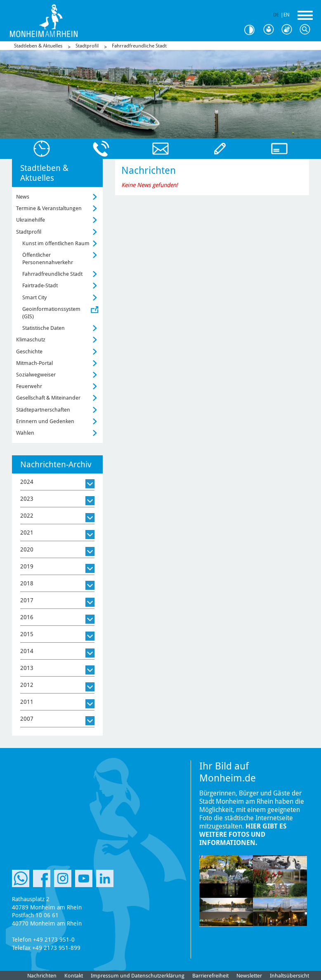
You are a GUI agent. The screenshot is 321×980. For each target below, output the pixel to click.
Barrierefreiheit (210, 976)
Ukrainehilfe (31, 220)
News (23, 197)
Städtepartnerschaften (43, 410)
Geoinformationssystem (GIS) (51, 313)
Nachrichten (42, 976)
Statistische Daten (44, 328)
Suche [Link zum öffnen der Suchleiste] (307, 30)
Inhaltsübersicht (289, 976)
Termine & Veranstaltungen (49, 208)
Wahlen (25, 433)
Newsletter (249, 976)
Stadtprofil (87, 46)
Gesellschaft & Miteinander (48, 398)
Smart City (34, 297)
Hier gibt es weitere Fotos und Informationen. (243, 834)
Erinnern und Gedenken (45, 421)
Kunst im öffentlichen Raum (56, 243)
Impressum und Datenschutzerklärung (138, 976)
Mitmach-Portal (34, 363)
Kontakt (74, 976)
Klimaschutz (31, 340)
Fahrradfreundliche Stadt (139, 46)
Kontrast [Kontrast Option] (253, 30)
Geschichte (29, 352)
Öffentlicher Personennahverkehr (48, 259)
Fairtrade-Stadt (40, 285)
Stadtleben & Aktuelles (38, 46)
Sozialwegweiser (36, 375)
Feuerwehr (29, 386)
